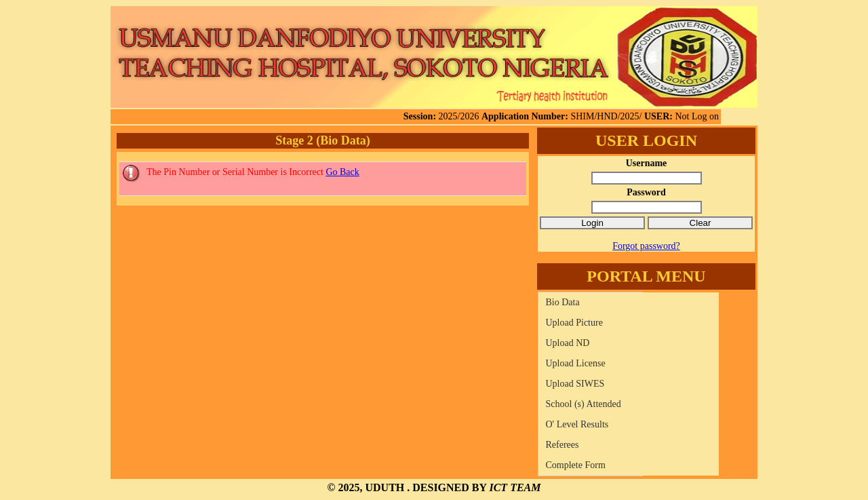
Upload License (576, 363)
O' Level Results (577, 424)
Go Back (342, 172)
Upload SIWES (575, 384)
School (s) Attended (584, 404)
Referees (563, 445)
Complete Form (576, 465)
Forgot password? (646, 246)
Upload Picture (574, 323)
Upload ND (568, 343)
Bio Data (563, 302)
